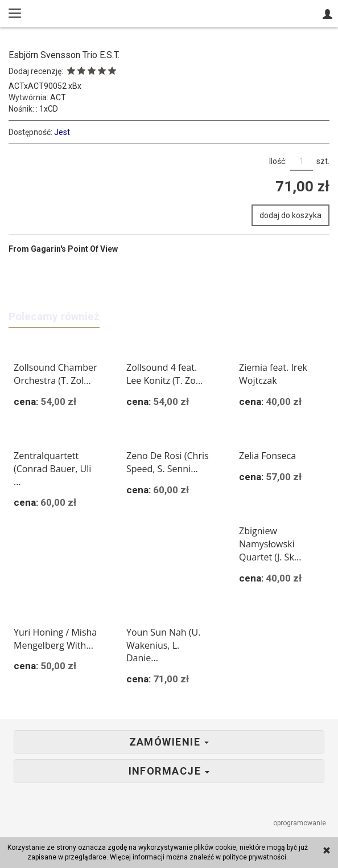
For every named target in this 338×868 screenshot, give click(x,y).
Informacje (169, 771)
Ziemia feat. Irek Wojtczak (273, 374)
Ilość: (278, 161)
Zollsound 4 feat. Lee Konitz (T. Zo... (164, 374)
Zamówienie (169, 742)
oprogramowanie (300, 823)
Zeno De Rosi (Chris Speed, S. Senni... (168, 462)
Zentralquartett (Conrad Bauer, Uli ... (52, 469)
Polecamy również (54, 316)
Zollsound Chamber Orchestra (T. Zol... (55, 374)
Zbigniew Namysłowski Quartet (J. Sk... (270, 544)
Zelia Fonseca (267, 456)
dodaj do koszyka (290, 215)
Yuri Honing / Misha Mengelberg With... (55, 639)
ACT (58, 97)
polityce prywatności (254, 857)
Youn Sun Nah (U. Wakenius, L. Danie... (163, 645)
